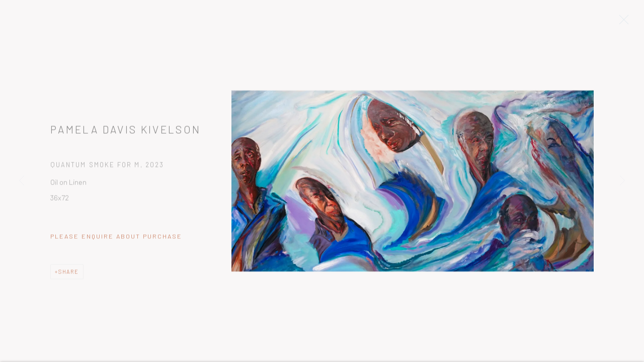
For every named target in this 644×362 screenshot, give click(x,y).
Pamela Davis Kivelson (126, 132)
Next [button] (622, 181)
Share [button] (69, 274)
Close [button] (627, 23)
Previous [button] (22, 181)
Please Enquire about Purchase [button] (116, 239)
